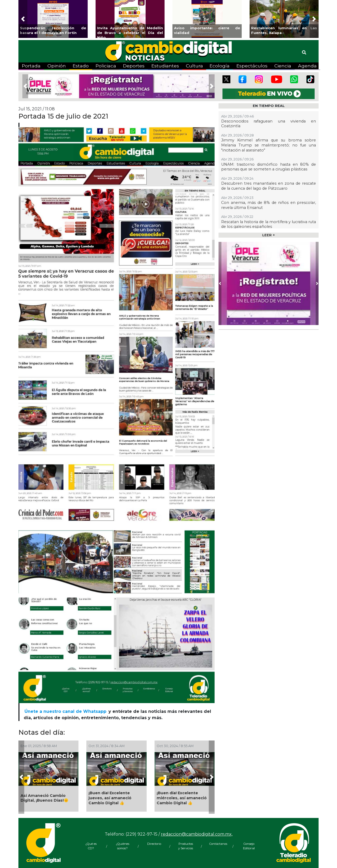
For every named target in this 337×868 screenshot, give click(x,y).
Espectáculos (252, 66)
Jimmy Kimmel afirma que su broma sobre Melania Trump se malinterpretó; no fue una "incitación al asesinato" (269, 145)
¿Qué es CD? (91, 846)
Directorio (154, 844)
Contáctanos (217, 844)
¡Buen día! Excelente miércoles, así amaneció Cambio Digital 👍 (182, 798)
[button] (23, 19)
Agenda (307, 66)
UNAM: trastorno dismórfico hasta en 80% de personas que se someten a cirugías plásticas (269, 167)
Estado (81, 66)
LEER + (269, 235)
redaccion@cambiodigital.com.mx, (197, 834)
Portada (31, 66)
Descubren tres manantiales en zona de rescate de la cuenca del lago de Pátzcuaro (269, 186)
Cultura (194, 66)
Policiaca (106, 66)
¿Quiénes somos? (123, 846)
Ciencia (283, 66)
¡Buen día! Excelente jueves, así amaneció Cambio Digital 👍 (110, 798)
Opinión (57, 66)
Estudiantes (165, 66)
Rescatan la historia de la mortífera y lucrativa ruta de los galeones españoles (269, 224)
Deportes (134, 66)
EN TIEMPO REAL (269, 106)
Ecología (220, 66)
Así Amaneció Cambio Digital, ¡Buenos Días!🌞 (44, 798)
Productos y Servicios (186, 846)
